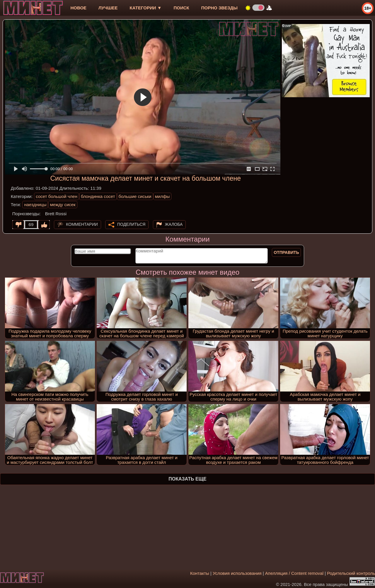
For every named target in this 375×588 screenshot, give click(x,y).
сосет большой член (57, 196)
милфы (162, 196)
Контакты (200, 573)
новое (78, 8)
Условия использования (237, 573)
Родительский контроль (351, 573)
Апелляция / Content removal (294, 573)
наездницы (35, 205)
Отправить (286, 252)
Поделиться (131, 224)
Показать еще (187, 479)
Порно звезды (219, 8)
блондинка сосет (98, 196)
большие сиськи (135, 196)
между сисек (63, 205)
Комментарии (82, 224)
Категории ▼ (146, 8)
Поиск (181, 8)
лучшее (108, 8)
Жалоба (174, 224)
